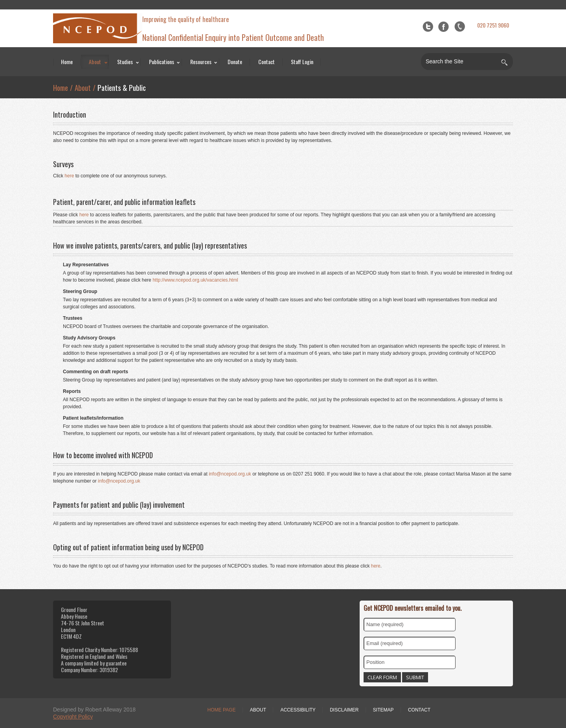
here (69, 176)
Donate (235, 62)
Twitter (428, 27)
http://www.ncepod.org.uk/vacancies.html (195, 280)
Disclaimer (344, 710)
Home (67, 62)
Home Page (222, 710)
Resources (201, 62)
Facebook (444, 27)
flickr (460, 27)
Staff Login (302, 62)
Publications (162, 62)
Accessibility (298, 710)
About (95, 62)
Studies (125, 62)
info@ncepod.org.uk (230, 474)
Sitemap (383, 710)
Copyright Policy (73, 717)
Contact (266, 62)
